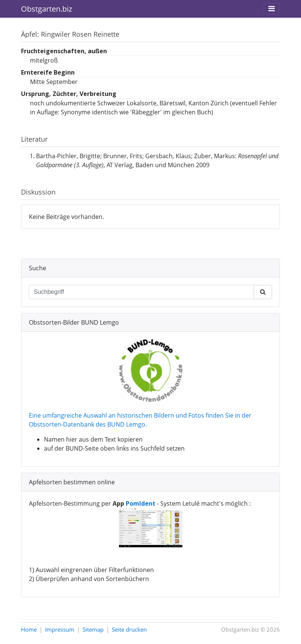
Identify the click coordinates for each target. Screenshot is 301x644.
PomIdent (141, 503)
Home (29, 629)
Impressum (60, 629)
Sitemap (93, 629)
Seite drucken (129, 629)
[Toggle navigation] (272, 9)
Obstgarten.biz (47, 9)
